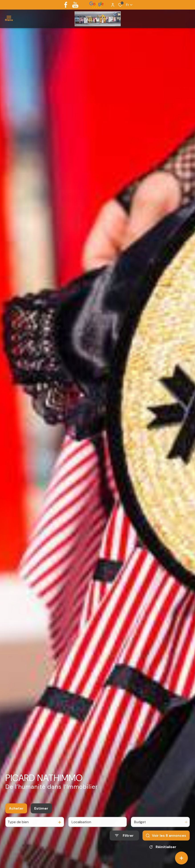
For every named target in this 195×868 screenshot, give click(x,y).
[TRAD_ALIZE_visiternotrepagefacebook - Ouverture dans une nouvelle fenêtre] (66, 5)
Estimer (41, 813)
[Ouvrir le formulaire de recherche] (124, 841)
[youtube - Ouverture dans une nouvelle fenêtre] (75, 5)
